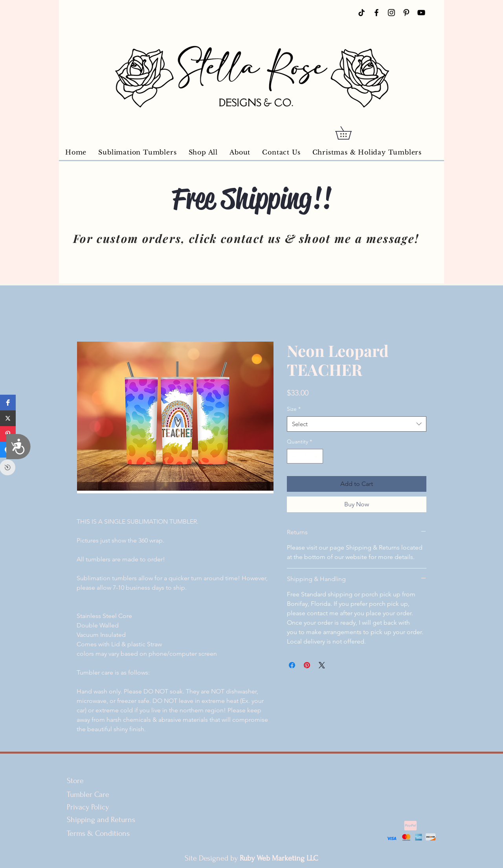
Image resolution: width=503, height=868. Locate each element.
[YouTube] (421, 13)
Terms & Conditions (99, 833)
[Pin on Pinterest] (307, 665)
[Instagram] (391, 13)
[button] (350, 133)
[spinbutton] (305, 456)
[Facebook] (376, 13)
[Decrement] (293, 456)
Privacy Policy (88, 807)
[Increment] (317, 456)
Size (294, 409)
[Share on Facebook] (292, 665)
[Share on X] (322, 665)
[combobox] (357, 424)
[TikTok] (362, 13)
